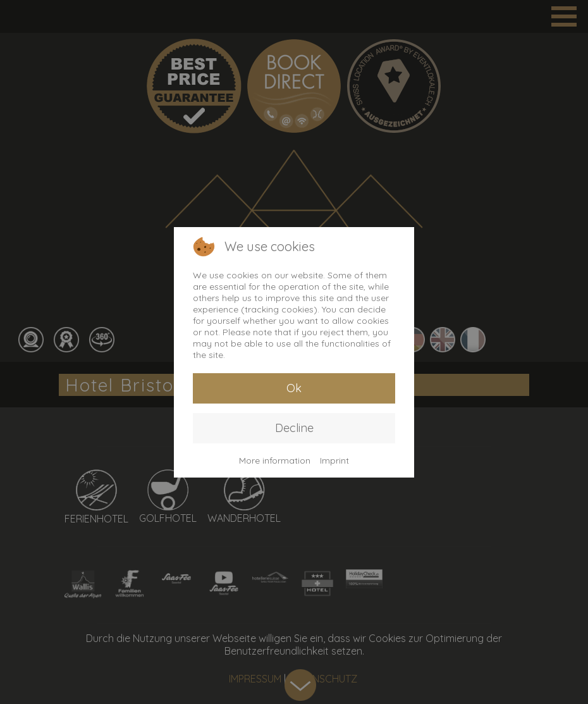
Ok (294, 388)
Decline (294, 428)
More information (275, 460)
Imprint (334, 460)
